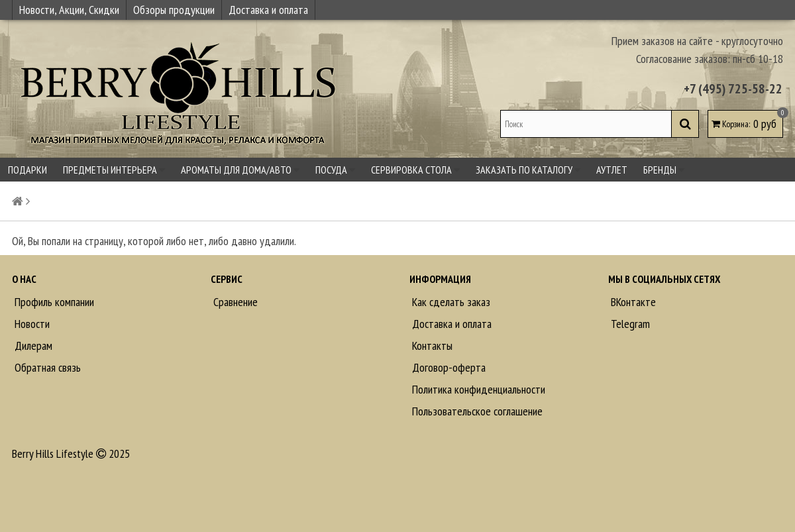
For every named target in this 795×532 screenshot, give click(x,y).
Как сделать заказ (450, 302)
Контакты (431, 346)
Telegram (629, 324)
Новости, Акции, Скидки (69, 10)
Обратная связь (46, 367)
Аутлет (612, 170)
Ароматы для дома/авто (240, 170)
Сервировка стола (415, 170)
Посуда (335, 170)
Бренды (664, 170)
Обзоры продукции (174, 10)
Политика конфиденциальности (477, 389)
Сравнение (234, 302)
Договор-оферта (448, 367)
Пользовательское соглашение (476, 411)
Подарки (27, 170)
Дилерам (32, 346)
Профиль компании (53, 302)
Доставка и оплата (268, 10)
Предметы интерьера (114, 170)
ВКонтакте (632, 302)
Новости (31, 324)
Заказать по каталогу (528, 170)
